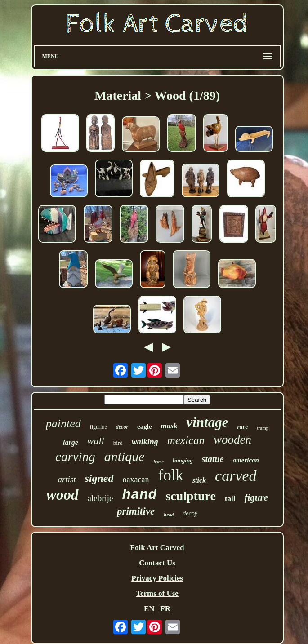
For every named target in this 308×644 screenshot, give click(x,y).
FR (165, 609)
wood (62, 495)
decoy (190, 513)
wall (96, 441)
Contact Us (157, 563)
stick (199, 480)
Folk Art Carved (157, 548)
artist (67, 479)
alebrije (100, 498)
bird (118, 443)
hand (140, 495)
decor (122, 427)
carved (236, 476)
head (169, 515)
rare (242, 427)
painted (63, 424)
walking (145, 442)
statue (213, 459)
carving (75, 457)
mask (169, 426)
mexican (186, 440)
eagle (144, 426)
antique (125, 456)
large (71, 442)
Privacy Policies (157, 578)
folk (170, 475)
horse (159, 462)
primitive (136, 511)
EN (149, 609)
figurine (98, 427)
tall (230, 499)
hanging (183, 460)
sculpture (191, 496)
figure (256, 497)
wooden (232, 440)
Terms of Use (157, 593)
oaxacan (136, 480)
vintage (207, 422)
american (246, 460)
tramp (263, 428)
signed (99, 478)
